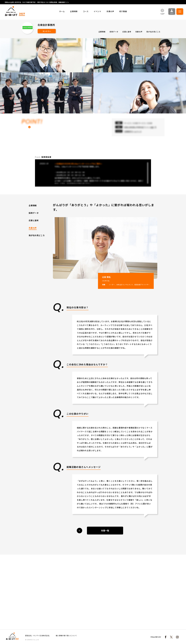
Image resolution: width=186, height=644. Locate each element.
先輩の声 (110, 11)
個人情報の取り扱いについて (66, 636)
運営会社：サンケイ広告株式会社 (37, 636)
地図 (152, 127)
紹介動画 (123, 11)
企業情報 (102, 31)
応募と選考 (127, 31)
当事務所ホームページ (133, 131)
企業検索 (74, 11)
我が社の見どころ (153, 31)
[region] (123, 32)
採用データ (114, 31)
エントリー (47, 31)
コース (86, 11)
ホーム (62, 11)
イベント (97, 11)
